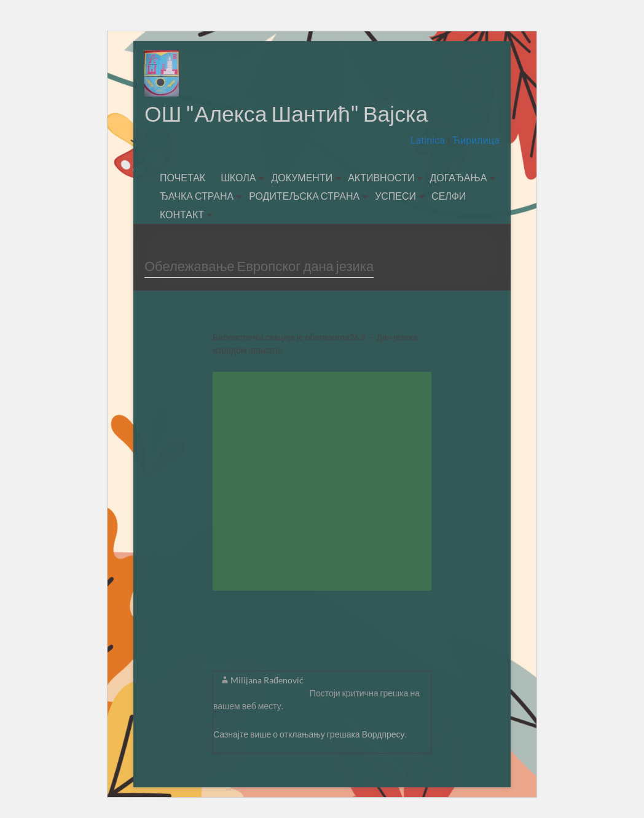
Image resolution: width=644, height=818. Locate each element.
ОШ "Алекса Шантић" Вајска (287, 114)
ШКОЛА (238, 178)
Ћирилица (475, 141)
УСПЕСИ (395, 196)
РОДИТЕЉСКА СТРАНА (304, 196)
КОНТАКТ (182, 215)
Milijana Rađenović (267, 681)
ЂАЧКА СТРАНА (197, 196)
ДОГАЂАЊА (458, 178)
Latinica (429, 141)
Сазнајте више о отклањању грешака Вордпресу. (310, 735)
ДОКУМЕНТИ (302, 178)
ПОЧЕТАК (183, 178)
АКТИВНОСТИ (381, 178)
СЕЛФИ (449, 196)
